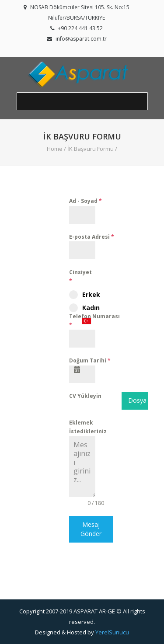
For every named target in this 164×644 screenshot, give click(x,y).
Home (55, 149)
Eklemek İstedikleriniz (88, 427)
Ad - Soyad (85, 201)
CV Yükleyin (85, 396)
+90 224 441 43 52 (80, 28)
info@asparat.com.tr (81, 39)
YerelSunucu (112, 632)
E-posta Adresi (92, 237)
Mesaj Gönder (91, 529)
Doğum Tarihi (90, 360)
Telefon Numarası (94, 321)
